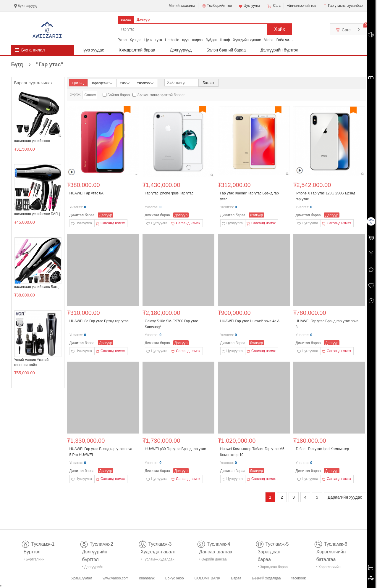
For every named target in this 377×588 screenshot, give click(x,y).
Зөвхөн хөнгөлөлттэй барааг (161, 95)
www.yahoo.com (115, 578)
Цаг (78, 83)
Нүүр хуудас (92, 50)
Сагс (274, 6)
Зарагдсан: (102, 83)
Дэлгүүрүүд (181, 50)
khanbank (147, 578)
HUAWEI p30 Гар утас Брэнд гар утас (175, 449)
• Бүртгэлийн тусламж (34, 560)
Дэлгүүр (143, 20)
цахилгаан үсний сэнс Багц (36, 287)
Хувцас (135, 40)
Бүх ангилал (33, 50)
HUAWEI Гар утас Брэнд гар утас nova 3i (327, 324)
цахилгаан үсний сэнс (32, 141)
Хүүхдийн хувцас (247, 40)
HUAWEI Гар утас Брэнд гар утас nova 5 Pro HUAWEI (101, 452)
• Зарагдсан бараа (273, 567)
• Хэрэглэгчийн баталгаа (329, 568)
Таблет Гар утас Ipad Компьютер (322, 449)
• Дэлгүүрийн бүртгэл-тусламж (96, 568)
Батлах (208, 83)
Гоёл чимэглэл (288, 40)
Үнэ (125, 83)
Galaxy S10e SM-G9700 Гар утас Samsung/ (171, 324)
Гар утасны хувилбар (345, 6)
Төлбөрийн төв (217, 6)
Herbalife (172, 40)
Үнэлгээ (146, 83)
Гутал (122, 40)
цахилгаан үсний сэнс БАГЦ (37, 214)
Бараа (126, 20)
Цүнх (148, 40)
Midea (269, 40)
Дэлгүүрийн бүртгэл (279, 50)
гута (158, 40)
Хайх (280, 29)
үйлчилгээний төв (302, 6)
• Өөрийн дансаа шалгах (213, 560)
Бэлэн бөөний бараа (226, 50)
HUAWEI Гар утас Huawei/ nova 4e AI (250, 321)
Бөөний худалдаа (266, 578)
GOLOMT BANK (208, 578)
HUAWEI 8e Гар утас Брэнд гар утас (99, 321)
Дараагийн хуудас (345, 497)
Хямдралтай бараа (137, 50)
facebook (298, 578)
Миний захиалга (182, 6)
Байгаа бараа (119, 95)
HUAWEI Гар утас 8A (86, 193)
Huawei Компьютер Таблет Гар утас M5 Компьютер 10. (252, 452)
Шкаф (225, 40)
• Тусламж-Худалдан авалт (158, 560)
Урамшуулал (82, 578)
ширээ (197, 40)
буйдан (211, 40)
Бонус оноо (175, 578)
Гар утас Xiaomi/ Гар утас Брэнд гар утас (250, 196)
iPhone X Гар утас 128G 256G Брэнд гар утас (326, 196)
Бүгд (37, 65)
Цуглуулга (249, 6)
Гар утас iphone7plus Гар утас (169, 193)
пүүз (186, 40)
